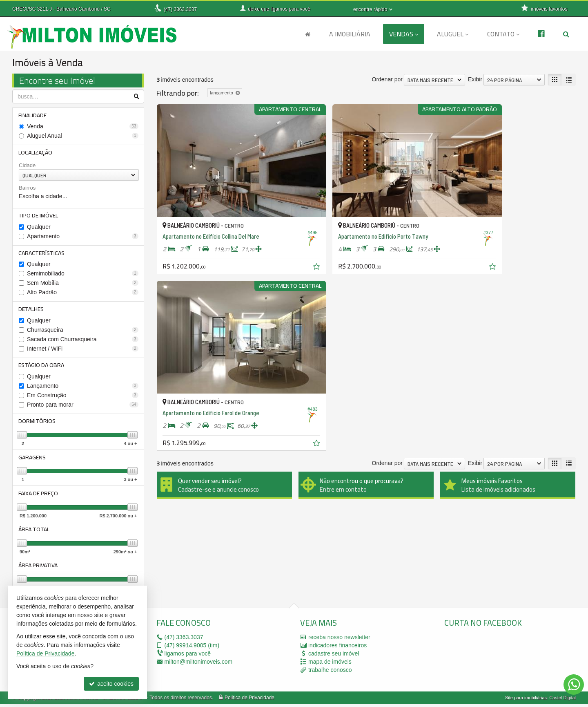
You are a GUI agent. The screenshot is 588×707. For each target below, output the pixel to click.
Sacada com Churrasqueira (83, 340)
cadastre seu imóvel (334, 657)
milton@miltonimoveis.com (199, 665)
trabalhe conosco (330, 673)
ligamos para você (188, 657)
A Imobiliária (350, 34)
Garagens (32, 459)
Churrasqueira (83, 331)
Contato (503, 34)
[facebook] (506, 661)
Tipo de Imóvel (39, 216)
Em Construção (83, 397)
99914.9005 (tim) (192, 649)
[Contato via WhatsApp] (574, 685)
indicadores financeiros (337, 649)
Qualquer (39, 228)
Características (42, 254)
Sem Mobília (83, 284)
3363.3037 (180, 9)
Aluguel (453, 34)
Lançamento (83, 387)
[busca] (566, 34)
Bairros (27, 189)
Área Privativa (38, 568)
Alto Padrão (83, 293)
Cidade (27, 166)
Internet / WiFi (83, 350)
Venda (83, 127)
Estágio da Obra (42, 367)
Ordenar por (387, 79)
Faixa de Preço (39, 496)
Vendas (404, 34)
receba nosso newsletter (339, 640)
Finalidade (33, 115)
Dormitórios (37, 423)
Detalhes (31, 310)
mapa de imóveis (330, 665)
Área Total (34, 532)
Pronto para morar (83, 406)
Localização (36, 153)
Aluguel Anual (83, 136)
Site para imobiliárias (526, 701)
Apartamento (83, 237)
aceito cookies (111, 684)
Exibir (475, 79)
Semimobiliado (83, 275)
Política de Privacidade (249, 701)
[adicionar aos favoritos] (283, 245)
